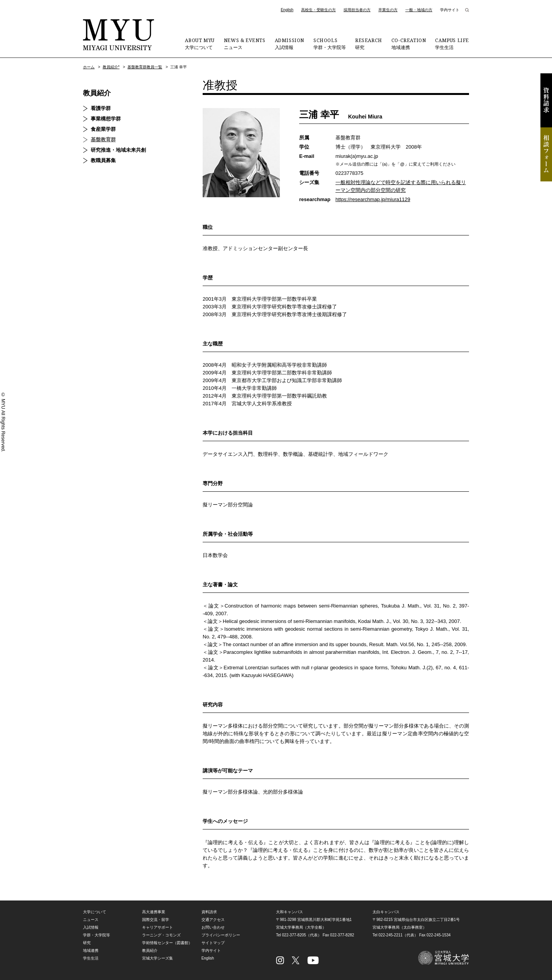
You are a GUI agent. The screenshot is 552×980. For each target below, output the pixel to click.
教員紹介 (97, 93)
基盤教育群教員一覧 (145, 67)
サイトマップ (213, 943)
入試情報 (290, 44)
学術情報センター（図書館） (167, 943)
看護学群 (101, 108)
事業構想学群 (106, 119)
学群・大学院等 (330, 44)
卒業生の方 (388, 10)
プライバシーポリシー (221, 935)
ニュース (245, 44)
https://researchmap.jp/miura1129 (373, 199)
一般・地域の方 (419, 10)
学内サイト (450, 10)
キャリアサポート (157, 927)
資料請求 (546, 100)
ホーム (89, 67)
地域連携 (409, 44)
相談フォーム (546, 154)
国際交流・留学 (156, 920)
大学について (200, 44)
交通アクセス (213, 920)
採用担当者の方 (357, 10)
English (287, 10)
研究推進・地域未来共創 (118, 150)
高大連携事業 (154, 912)
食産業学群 (103, 129)
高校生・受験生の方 (318, 10)
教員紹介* (111, 67)
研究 (369, 44)
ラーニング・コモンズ (161, 935)
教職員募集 (103, 160)
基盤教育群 (103, 140)
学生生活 (452, 44)
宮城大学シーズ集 (157, 958)
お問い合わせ (213, 927)
